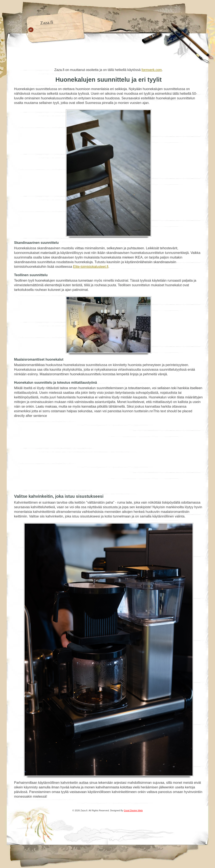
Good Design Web (133, 810)
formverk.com (152, 70)
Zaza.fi (47, 23)
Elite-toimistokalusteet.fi (91, 267)
